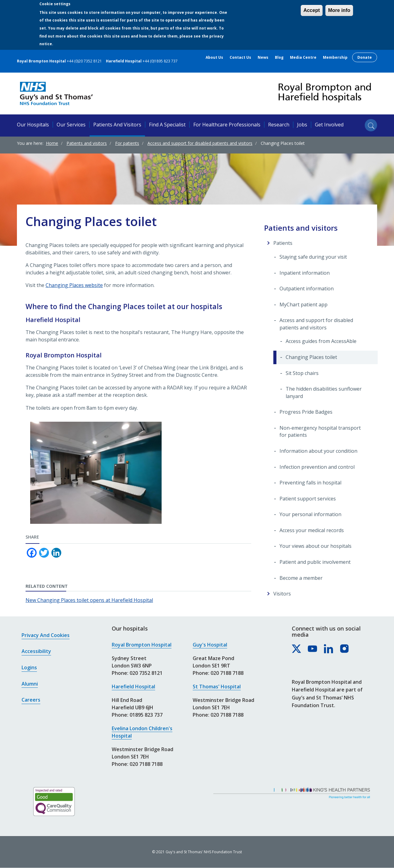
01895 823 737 (146, 715)
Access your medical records (312, 530)
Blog (279, 58)
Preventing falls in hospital (310, 483)
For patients (127, 143)
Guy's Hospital (210, 645)
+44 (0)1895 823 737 (160, 61)
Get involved (329, 125)
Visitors (282, 594)
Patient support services (308, 499)
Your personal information (310, 514)
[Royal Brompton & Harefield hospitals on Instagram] (345, 649)
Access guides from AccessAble (321, 341)
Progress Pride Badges (306, 412)
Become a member (301, 578)
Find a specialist (167, 125)
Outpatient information (307, 289)
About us (214, 58)
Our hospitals (33, 125)
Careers (31, 700)
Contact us (240, 58)
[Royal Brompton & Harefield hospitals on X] (297, 649)
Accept (312, 10)
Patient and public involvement (315, 562)
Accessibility (36, 651)
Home (52, 143)
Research (279, 125)
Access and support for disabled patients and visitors (200, 143)
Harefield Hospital (133, 687)
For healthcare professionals (227, 125)
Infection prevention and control (317, 467)
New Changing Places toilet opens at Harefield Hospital (89, 600)
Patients (283, 243)
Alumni (30, 684)
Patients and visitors (117, 125)
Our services (71, 125)
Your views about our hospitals (316, 546)
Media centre (303, 58)
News (263, 58)
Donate (365, 57)
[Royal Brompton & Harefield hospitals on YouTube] (313, 649)
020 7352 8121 (146, 673)
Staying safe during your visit (313, 257)
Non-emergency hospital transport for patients (320, 432)
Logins (29, 667)
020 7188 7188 (146, 764)
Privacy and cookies (46, 635)
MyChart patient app (304, 305)
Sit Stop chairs (302, 373)
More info (339, 10)
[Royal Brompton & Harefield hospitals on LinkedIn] (329, 649)
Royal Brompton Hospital (142, 645)
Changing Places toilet (311, 357)
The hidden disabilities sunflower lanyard (324, 392)
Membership (335, 58)
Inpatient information (305, 273)
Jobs (302, 125)
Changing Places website (74, 285)
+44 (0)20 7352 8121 (84, 61)
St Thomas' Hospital (217, 687)
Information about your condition (318, 451)
